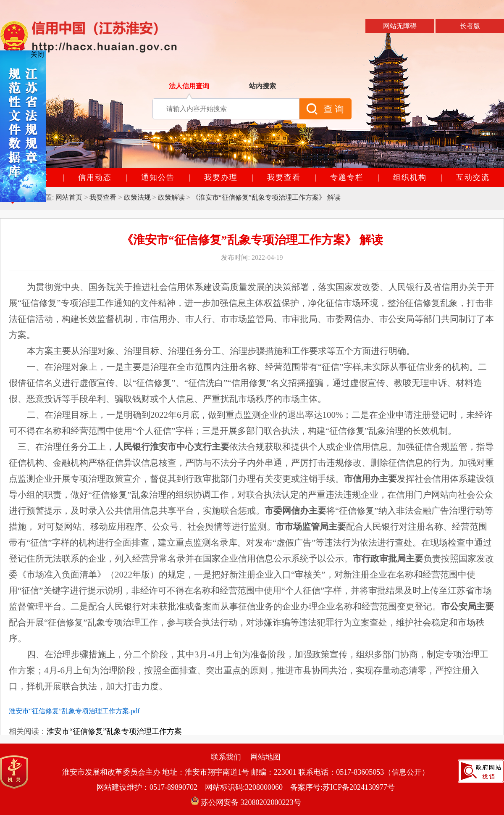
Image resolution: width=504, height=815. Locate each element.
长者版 (470, 26)
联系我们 (226, 757)
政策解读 (171, 197)
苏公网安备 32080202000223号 (246, 802)
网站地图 (265, 757)
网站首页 (69, 197)
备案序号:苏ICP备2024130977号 (343, 787)
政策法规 (137, 197)
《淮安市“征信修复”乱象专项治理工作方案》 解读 (266, 197)
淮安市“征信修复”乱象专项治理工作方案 (114, 731)
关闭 (37, 54)
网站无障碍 (400, 26)
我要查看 (103, 197)
